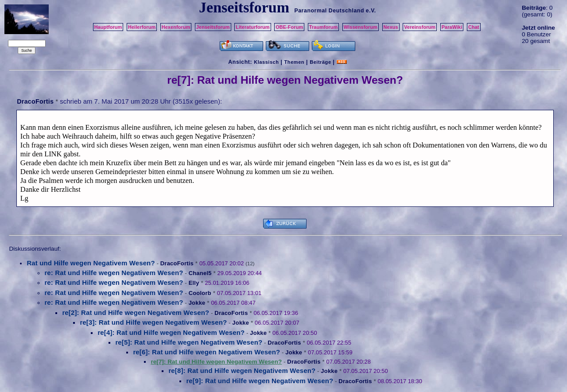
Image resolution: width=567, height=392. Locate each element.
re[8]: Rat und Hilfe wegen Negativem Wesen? (242, 371)
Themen (294, 62)
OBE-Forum (289, 27)
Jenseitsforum (213, 27)
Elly (194, 283)
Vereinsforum (420, 27)
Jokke (197, 303)
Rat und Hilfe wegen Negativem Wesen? (91, 263)
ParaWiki (452, 27)
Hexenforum (176, 27)
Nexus (391, 27)
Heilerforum (142, 27)
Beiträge (320, 62)
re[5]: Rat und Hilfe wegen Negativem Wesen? (189, 342)
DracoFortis (35, 101)
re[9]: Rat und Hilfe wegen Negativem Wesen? (260, 381)
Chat (474, 27)
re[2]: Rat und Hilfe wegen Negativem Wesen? (136, 312)
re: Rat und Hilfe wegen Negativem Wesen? (114, 273)
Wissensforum (361, 27)
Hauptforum (108, 27)
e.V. (371, 11)
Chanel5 (200, 273)
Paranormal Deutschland (329, 11)
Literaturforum (252, 27)
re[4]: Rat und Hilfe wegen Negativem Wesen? (171, 332)
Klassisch (266, 62)
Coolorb (200, 293)
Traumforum (324, 27)
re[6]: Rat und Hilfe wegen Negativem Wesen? (206, 352)
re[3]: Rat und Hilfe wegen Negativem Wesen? (153, 322)
